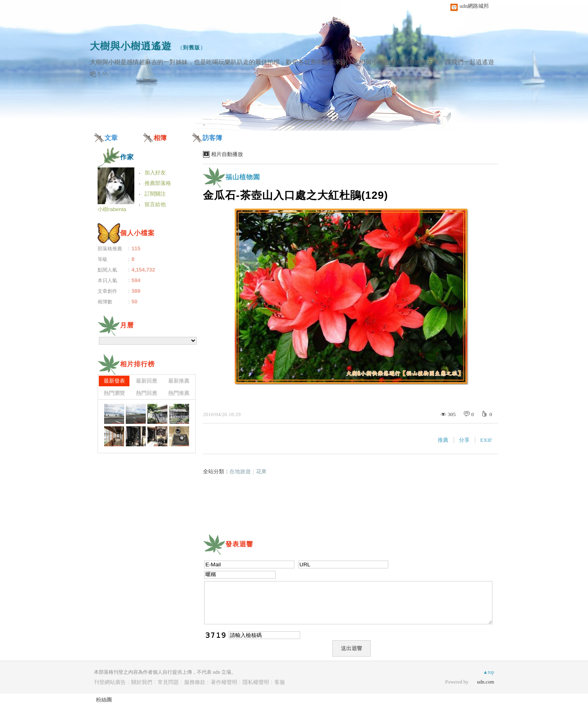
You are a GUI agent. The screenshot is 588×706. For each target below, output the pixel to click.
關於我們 (142, 682)
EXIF (486, 440)
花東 (261, 471)
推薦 (443, 440)
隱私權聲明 (256, 682)
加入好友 (155, 173)
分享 (464, 440)
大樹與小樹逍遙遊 (131, 46)
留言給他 (155, 204)
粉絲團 (104, 700)
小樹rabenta (112, 209)
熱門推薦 (179, 393)
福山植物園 (243, 177)
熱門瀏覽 (114, 393)
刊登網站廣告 (110, 682)
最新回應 (147, 381)
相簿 (160, 138)
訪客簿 (212, 138)
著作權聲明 (224, 682)
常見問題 (168, 682)
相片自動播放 (227, 154)
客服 (280, 682)
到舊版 (192, 48)
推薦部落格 (158, 183)
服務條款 (195, 682)
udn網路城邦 (474, 6)
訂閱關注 (155, 194)
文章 (111, 138)
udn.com (486, 682)
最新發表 (114, 381)
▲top (489, 672)
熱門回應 (147, 393)
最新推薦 (179, 381)
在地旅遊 (240, 471)
